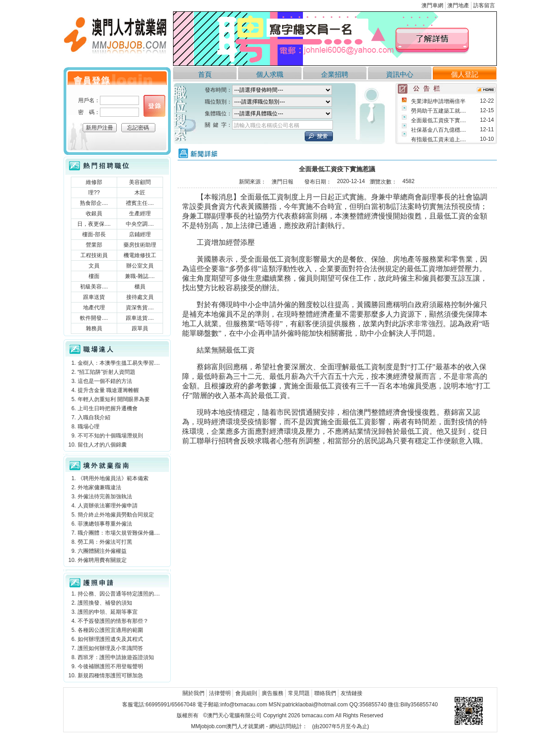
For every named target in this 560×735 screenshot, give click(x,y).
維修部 (94, 182)
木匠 (140, 193)
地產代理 (94, 308)
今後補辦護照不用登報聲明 (110, 666)
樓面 (94, 276)
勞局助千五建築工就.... (439, 111)
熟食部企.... (94, 203)
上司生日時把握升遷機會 (108, 408)
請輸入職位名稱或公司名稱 (267, 125)
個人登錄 (154, 106)
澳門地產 (458, 5)
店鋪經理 (140, 234)
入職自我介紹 (94, 417)
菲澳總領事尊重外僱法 (105, 524)
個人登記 (465, 74)
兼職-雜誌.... (140, 276)
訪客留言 (484, 5)
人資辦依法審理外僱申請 (108, 506)
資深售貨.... (140, 308)
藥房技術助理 (140, 245)
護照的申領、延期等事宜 (108, 612)
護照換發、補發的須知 (105, 603)
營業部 (94, 245)
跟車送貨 (94, 297)
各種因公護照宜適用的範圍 (110, 630)
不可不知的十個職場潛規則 (110, 436)
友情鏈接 (352, 693)
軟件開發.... (94, 318)
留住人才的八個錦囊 (102, 445)
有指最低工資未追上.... (439, 139)
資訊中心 (400, 74)
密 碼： (89, 112)
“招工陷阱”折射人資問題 (107, 372)
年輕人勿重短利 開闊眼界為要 (114, 399)
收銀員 (94, 214)
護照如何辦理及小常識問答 (110, 648)
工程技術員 (94, 255)
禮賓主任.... (140, 203)
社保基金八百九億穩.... (439, 130)
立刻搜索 (319, 136)
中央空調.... (140, 224)
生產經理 (140, 214)
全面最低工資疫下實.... (439, 120)
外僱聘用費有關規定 (102, 560)
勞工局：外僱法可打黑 (105, 542)
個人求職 (270, 74)
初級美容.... (94, 287)
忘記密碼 (138, 128)
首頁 (205, 74)
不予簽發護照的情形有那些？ (113, 621)
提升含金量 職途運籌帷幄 (108, 390)
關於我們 (193, 693)
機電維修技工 (140, 255)
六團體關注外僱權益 (102, 551)
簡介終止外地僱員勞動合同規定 (116, 515)
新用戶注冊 (99, 128)
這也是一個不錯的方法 (105, 381)
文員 (94, 266)
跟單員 (140, 328)
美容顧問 (140, 182)
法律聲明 (220, 693)
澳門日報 (282, 182)
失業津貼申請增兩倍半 (438, 101)
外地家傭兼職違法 (99, 487)
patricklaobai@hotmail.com (315, 705)
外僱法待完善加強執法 (105, 497)
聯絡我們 (325, 693)
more (486, 90)
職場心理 (89, 427)
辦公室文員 (140, 266)
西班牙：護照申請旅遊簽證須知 (116, 657)
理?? (94, 193)
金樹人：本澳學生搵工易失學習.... (119, 363)
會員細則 (246, 693)
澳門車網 (432, 5)
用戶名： (89, 100)
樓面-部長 (94, 234)
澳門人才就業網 (117, 37)
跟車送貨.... (140, 318)
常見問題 (299, 693)
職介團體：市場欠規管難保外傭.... (119, 533)
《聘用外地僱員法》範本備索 (113, 478)
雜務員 (94, 328)
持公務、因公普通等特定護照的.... (119, 594)
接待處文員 (140, 297)
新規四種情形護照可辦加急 (110, 675)
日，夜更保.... (94, 224)
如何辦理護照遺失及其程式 (110, 639)
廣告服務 (273, 693)
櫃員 (140, 287)
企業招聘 (335, 74)
